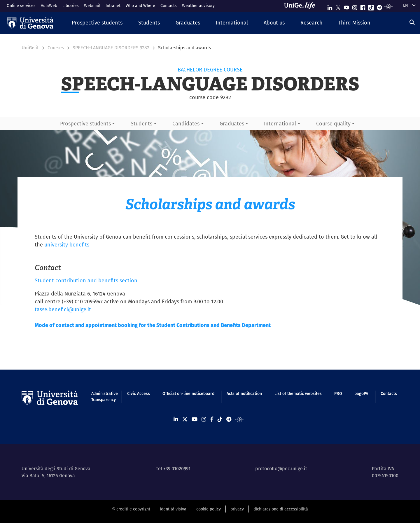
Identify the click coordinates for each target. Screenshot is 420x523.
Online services (21, 6)
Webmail (92, 6)
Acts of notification (244, 393)
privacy (237, 509)
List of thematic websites (298, 393)
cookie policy (209, 509)
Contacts (169, 6)
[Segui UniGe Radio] (389, 6)
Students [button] (141, 124)
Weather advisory (198, 6)
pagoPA (361, 393)
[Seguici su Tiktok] (371, 6)
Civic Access (139, 393)
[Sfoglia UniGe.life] (302, 6)
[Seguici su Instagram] (355, 6)
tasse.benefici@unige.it (63, 309)
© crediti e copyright (131, 509)
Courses (56, 48)
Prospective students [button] (85, 124)
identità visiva (173, 509)
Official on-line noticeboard (188, 393)
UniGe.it (30, 48)
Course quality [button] (333, 124)
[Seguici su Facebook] (363, 6)
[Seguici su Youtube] (346, 6)
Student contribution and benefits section (86, 280)
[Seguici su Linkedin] (330, 6)
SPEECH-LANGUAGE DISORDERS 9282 (111, 48)
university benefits (67, 245)
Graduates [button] (232, 124)
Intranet (113, 6)
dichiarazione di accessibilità (281, 509)
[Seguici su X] (338, 6)
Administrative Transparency (103, 397)
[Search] (412, 22)
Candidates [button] (186, 124)
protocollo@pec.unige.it (281, 469)
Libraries (71, 6)
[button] (97, 23)
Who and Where (140, 6)
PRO (338, 393)
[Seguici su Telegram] (379, 6)
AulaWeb (49, 6)
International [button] (280, 124)
